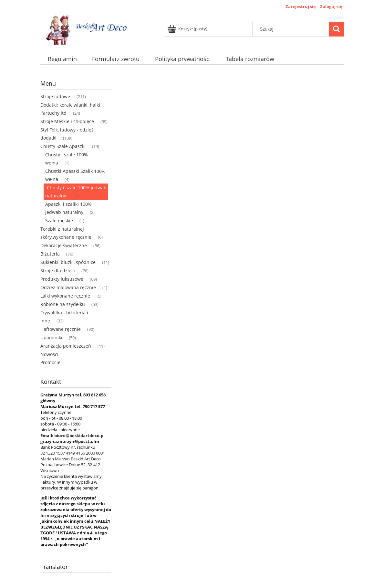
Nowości (49, 354)
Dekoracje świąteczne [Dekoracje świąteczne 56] (64, 245)
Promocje (50, 362)
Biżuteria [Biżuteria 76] (50, 254)
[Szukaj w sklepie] (292, 29)
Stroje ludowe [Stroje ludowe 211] (55, 96)
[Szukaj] (337, 29)
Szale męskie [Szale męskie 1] (59, 220)
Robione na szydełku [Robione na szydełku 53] (63, 304)
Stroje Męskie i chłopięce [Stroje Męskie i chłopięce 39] (67, 121)
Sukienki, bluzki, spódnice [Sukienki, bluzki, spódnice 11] (68, 262)
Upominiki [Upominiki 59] (51, 337)
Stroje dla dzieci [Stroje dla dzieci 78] (58, 271)
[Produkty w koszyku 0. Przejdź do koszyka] (188, 29)
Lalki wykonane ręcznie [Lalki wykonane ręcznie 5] (65, 296)
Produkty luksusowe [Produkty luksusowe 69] (62, 279)
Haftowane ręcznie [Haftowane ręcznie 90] (61, 329)
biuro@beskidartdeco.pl (79, 436)
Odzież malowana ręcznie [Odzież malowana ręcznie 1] (68, 287)
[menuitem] (62, 59)
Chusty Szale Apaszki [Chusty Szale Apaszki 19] (63, 146)
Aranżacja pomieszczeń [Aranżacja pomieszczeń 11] (66, 346)
